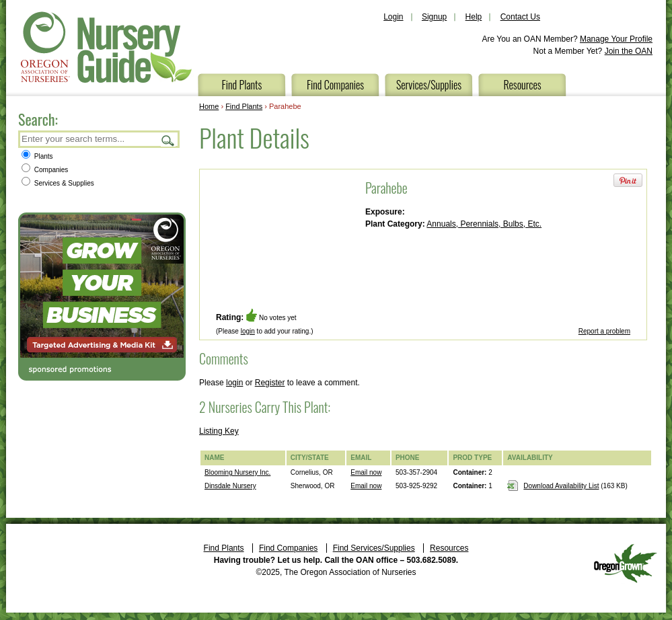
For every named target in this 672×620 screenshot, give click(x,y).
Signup (434, 17)
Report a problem (604, 331)
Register (270, 383)
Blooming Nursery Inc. (237, 472)
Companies (45, 170)
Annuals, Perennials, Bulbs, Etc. (484, 224)
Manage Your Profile (616, 39)
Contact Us (520, 17)
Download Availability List (561, 486)
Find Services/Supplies (374, 548)
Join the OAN (629, 51)
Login (393, 17)
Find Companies (335, 85)
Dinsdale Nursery (230, 486)
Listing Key (219, 431)
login (248, 331)
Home (209, 106)
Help (474, 17)
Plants (37, 156)
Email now (366, 472)
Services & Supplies (58, 183)
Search (168, 140)
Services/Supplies (429, 85)
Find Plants (242, 85)
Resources (522, 85)
